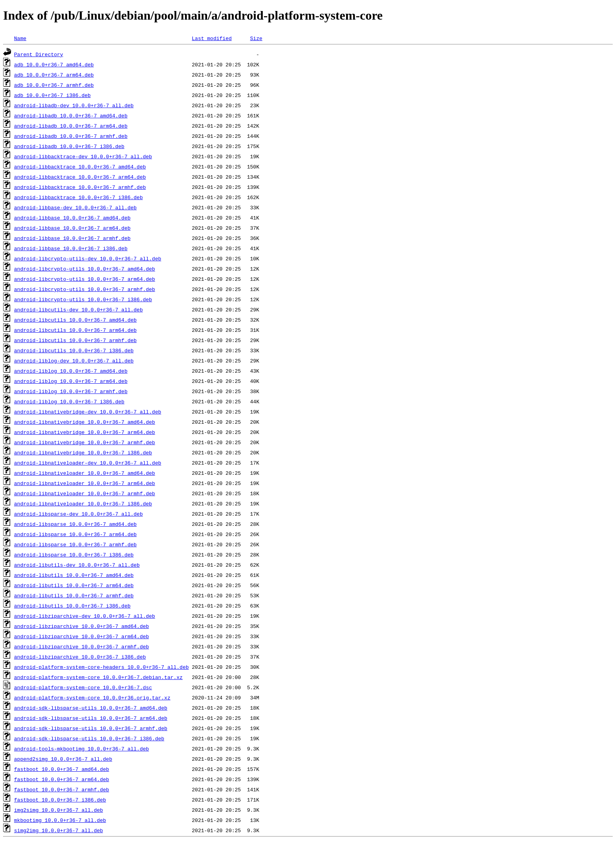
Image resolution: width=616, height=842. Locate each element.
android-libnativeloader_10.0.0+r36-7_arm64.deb (85, 483)
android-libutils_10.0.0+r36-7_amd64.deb (74, 575)
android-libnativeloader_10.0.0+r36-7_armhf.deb (85, 493)
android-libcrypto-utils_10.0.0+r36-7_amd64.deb (85, 269)
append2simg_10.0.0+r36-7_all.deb (63, 759)
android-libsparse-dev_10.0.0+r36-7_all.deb (79, 514)
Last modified (212, 38)
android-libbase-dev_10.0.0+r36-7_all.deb (75, 207)
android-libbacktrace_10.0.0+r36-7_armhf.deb (80, 187)
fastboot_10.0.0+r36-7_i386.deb (60, 800)
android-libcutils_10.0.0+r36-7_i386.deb (74, 350)
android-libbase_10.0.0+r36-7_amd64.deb (72, 218)
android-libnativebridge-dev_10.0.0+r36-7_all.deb (88, 412)
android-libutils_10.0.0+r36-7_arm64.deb (74, 585)
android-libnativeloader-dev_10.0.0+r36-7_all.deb (88, 463)
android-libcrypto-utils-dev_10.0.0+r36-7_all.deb (88, 258)
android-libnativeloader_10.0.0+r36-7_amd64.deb (85, 473)
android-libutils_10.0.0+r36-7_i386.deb (72, 606)
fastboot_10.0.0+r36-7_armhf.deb (62, 789)
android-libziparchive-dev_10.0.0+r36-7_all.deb (85, 616)
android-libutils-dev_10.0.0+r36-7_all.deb (77, 565)
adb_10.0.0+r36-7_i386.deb (52, 95)
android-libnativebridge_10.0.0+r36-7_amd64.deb (85, 422)
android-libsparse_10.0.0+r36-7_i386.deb (74, 555)
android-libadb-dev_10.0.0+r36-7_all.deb (74, 105)
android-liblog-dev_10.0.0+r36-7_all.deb (74, 361)
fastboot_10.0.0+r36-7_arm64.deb (62, 779)
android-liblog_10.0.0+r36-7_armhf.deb (71, 391)
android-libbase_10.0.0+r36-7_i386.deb (71, 248)
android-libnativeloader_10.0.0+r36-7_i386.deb (83, 503)
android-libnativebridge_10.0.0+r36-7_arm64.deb (85, 432)
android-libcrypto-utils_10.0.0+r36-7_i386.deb (83, 299)
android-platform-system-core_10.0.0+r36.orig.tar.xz (92, 697)
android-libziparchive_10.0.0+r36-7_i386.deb (80, 657)
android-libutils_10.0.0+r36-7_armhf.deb (74, 595)
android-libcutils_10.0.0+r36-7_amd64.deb (75, 320)
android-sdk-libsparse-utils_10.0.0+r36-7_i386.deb (89, 738)
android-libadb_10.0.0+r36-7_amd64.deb (71, 115)
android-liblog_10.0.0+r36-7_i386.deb (69, 401)
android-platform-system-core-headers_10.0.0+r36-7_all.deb (102, 667)
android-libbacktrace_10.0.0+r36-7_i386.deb (79, 197)
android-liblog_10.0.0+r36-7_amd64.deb (71, 371)
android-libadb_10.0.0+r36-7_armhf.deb (71, 136)
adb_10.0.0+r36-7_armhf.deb (54, 85)
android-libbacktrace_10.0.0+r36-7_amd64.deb (80, 167)
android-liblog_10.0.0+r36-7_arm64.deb (71, 381)
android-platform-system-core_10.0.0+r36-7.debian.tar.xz (98, 677)
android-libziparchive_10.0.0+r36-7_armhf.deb (82, 646)
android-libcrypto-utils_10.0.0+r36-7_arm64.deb (85, 279)
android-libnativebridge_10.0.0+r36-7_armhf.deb (85, 442)
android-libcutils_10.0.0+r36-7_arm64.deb (75, 330)
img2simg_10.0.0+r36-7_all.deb (59, 810)
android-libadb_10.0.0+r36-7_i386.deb (69, 146)
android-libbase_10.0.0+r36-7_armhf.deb (72, 238)
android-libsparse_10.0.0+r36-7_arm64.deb (75, 534)
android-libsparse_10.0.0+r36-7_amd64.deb (75, 524)
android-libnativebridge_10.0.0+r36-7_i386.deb (83, 452)
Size (256, 38)
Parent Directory (39, 54)
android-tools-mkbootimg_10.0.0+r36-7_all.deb (82, 749)
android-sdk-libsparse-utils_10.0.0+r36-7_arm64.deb (91, 718)
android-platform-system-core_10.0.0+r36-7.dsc (83, 687)
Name (20, 38)
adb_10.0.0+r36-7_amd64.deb (54, 64)
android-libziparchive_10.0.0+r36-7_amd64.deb (82, 626)
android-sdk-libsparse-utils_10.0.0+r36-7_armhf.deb (91, 728)
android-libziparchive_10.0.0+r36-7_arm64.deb (82, 636)
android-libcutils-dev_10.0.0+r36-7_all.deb (79, 309)
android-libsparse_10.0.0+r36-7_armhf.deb (75, 544)
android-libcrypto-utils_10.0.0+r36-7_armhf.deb (85, 289)
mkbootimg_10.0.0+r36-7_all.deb (60, 820)
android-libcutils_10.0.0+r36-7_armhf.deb (75, 340)
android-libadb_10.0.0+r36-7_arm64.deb (71, 126)
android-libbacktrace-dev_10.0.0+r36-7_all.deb (83, 156)
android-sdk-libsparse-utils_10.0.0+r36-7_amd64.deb (91, 708)
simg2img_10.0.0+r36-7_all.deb (59, 830)
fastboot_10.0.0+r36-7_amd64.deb (62, 769)
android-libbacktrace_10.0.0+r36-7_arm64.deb (80, 177)
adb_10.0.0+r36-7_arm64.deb (54, 75)
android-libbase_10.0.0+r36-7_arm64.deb (72, 228)
